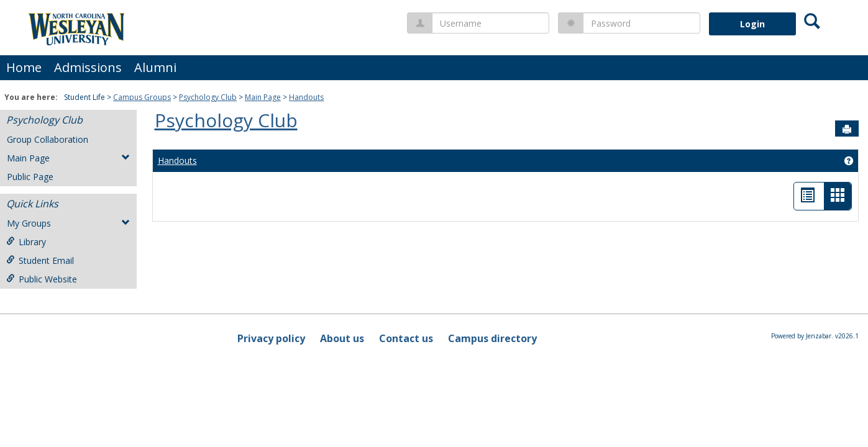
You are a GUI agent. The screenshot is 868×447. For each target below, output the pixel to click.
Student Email (40, 260)
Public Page (30, 177)
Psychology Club (208, 97)
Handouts (306, 97)
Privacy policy (271, 338)
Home (24, 67)
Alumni (155, 67)
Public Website (42, 279)
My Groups (68, 223)
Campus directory (492, 338)
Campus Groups (142, 97)
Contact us (406, 338)
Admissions (88, 67)
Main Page (263, 97)
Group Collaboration (48, 139)
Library (26, 242)
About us (342, 338)
